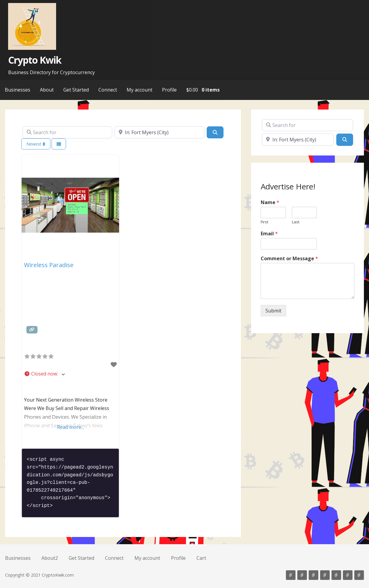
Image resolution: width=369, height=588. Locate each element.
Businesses (18, 90)
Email (269, 234)
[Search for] (67, 132)
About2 (50, 558)
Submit (273, 311)
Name (270, 202)
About (47, 90)
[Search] (215, 132)
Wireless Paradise (49, 265)
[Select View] (59, 144)
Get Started (76, 90)
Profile (169, 90)
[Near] (159, 132)
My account (139, 90)
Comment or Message (289, 259)
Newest (36, 144)
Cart (201, 558)
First (264, 222)
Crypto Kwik (35, 60)
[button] (70, 374)
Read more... (70, 427)
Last (296, 222)
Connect (108, 90)
